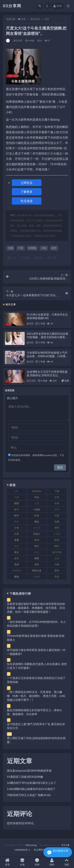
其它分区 (35, 19)
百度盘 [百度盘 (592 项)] (57, 534)
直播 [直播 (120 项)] (17, 540)
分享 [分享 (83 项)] (57, 497)
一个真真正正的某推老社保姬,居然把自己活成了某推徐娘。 (36, 680)
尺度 (21, 248)
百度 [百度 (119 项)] (17, 534)
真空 (54, 248)
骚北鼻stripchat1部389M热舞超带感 (29, 771)
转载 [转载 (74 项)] (57, 564)
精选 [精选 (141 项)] (17, 546)
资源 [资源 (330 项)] (17, 564)
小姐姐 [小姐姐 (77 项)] (37, 509)
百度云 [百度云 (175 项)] (37, 534)
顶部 (67, 862)
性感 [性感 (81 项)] (37, 515)
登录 (58, 6)
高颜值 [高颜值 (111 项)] (37, 577)
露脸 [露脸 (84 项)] (57, 570)
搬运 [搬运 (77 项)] (37, 522)
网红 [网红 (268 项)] (57, 546)
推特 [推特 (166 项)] (17, 522)
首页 (23, 19)
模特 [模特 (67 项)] (57, 528)
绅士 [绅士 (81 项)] (37, 546)
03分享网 (12, 6)
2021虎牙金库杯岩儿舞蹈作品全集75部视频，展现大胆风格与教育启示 (47, 337)
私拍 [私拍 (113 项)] (37, 540)
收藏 (25, 258)
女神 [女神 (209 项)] (57, 503)
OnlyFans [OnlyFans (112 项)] (37, 491)
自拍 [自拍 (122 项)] (37, 552)
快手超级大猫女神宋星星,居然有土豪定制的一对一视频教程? (36, 652)
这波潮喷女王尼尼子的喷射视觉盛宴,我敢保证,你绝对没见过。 (47, 373)
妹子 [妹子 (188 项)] (17, 509)
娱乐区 (30, 324)
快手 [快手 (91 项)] (17, 515)
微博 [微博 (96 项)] (57, 509)
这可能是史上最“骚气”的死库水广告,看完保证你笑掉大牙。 (36, 726)
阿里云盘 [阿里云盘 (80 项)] (37, 570)
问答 (37, 862)
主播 (10, 248)
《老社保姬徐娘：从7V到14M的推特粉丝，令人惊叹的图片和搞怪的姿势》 (36, 624)
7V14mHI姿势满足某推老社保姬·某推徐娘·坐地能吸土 (36, 638)
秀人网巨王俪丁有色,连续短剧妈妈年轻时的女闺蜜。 (36, 740)
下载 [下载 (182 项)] (57, 491)
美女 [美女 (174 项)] (17, 552)
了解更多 (27, 192)
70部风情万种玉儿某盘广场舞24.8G (29, 795)
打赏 (12, 258)
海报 (39, 258)
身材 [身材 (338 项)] (37, 564)
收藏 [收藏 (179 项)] (57, 522)
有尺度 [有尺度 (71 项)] (37, 528)
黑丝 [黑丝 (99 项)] (57, 577)
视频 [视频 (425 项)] (57, 558)
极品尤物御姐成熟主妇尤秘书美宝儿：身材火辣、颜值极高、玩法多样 (35, 712)
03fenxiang (31, 845)
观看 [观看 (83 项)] (37, 558)
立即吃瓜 (27, 183)
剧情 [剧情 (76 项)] (17, 503)
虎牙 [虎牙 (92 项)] (17, 558)
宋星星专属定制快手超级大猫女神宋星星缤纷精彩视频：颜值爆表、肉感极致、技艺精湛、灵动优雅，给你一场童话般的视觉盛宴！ (36, 608)
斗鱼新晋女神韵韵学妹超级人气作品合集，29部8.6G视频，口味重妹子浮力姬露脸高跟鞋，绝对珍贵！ (47, 356)
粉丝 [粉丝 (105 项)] (57, 540)
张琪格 (32, 248)
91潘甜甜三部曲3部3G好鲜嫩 (25, 777)
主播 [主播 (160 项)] (17, 497)
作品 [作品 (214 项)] (37, 497)
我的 (52, 862)
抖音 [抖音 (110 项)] (57, 515)
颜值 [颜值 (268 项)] (17, 577)
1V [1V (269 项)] (17, 491)
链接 (52, 258)
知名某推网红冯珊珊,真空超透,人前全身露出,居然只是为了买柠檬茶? (37, 666)
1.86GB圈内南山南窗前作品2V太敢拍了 (31, 789)
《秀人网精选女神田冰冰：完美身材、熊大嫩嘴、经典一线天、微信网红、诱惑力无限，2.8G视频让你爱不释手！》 (36, 696)
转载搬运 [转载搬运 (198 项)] (17, 570)
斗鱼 (44, 248)
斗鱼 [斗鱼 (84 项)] (17, 528)
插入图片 (12, 398)
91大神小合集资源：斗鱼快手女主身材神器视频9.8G (47, 316)
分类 (22, 862)
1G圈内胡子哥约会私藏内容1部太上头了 (32, 783)
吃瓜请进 (27, 201)
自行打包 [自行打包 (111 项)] (57, 552)
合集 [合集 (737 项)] (37, 503)
